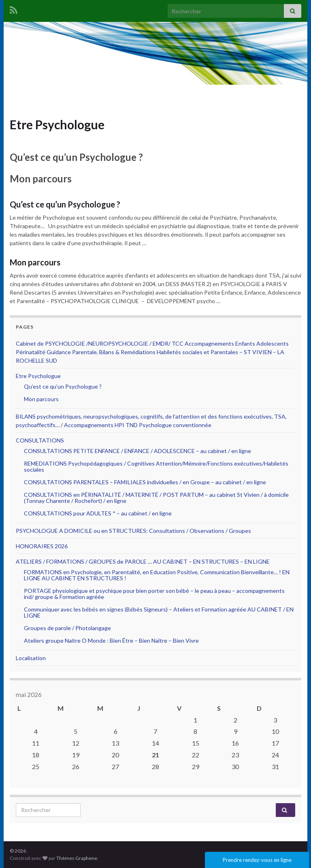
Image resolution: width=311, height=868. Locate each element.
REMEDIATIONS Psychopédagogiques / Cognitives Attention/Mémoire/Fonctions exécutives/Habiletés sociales (156, 466)
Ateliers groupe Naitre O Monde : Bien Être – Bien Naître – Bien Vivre (111, 640)
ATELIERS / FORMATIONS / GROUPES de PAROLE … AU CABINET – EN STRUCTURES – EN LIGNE (143, 561)
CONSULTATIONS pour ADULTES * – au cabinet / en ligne (98, 513)
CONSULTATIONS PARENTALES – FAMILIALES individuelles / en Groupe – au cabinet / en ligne (145, 482)
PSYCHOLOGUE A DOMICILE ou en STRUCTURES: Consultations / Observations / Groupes (133, 531)
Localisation (31, 658)
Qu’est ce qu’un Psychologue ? (65, 204)
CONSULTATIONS (40, 440)
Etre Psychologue (38, 376)
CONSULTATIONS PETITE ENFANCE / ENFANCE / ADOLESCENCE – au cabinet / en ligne (137, 451)
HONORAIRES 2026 (42, 546)
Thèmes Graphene (77, 858)
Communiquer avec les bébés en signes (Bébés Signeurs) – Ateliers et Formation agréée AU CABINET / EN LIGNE (159, 612)
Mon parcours (35, 262)
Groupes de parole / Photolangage (67, 628)
